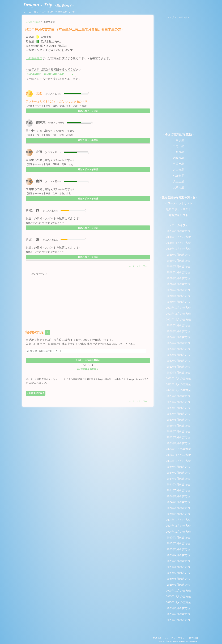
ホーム (28, 12)
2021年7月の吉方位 (178, 290)
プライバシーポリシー (176, 638)
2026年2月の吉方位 (178, 614)
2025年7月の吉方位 (178, 573)
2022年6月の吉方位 (178, 355)
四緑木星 (178, 158)
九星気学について (65, 12)
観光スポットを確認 (88, 111)
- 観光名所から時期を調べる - (179, 197)
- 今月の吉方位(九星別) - (178, 134)
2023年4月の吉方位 (178, 414)
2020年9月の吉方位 (178, 231)
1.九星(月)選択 (33, 22)
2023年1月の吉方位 (178, 396)
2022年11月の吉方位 (178, 384)
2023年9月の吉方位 (178, 443)
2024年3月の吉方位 (178, 479)
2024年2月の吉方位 (178, 473)
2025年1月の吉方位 (178, 538)
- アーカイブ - (179, 225)
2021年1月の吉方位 (178, 255)
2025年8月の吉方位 (178, 579)
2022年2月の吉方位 (178, 331)
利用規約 (157, 638)
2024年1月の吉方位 (178, 467)
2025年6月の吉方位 (178, 567)
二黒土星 (178, 146)
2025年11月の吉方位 (178, 596)
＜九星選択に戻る (36, 393)
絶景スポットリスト (178, 209)
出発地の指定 (38, 333)
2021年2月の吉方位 (178, 261)
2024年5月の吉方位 (178, 490)
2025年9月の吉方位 (178, 585)
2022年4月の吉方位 (178, 343)
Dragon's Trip (49, 5)
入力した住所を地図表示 (88, 360)
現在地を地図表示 (88, 369)
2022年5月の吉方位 (178, 349)
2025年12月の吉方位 (178, 602)
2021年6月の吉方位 (178, 284)
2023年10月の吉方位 (178, 449)
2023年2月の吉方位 (178, 402)
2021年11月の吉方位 (178, 314)
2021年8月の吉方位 (178, 296)
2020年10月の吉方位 (178, 237)
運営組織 (194, 638)
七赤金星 (178, 176)
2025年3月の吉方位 (178, 549)
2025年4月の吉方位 (178, 555)
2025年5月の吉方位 (178, 561)
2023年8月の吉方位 (178, 437)
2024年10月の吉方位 (178, 520)
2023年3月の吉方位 (178, 408)
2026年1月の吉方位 (178, 608)
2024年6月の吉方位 (178, 496)
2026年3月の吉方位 (178, 620)
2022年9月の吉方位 (178, 373)
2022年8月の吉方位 (178, 367)
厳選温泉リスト (178, 215)
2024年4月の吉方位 (178, 484)
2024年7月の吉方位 (178, 502)
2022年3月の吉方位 (178, 337)
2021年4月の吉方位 (178, 272)
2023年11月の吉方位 (178, 455)
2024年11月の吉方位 (178, 526)
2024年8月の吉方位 (178, 508)
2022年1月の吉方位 (178, 325)
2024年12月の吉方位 (178, 532)
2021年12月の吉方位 (178, 319)
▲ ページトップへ (138, 266)
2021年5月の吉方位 (178, 278)
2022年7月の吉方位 (178, 361)
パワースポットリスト (178, 203)
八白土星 (178, 182)
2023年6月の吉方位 (178, 426)
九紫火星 (178, 187)
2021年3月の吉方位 (178, 266)
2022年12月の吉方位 (178, 390)
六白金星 (178, 170)
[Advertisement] (88, 300)
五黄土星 (178, 164)
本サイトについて (43, 12)
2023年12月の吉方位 (178, 461)
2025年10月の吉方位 (178, 591)
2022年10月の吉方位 (178, 378)
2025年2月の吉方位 (178, 543)
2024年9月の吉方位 (178, 514)
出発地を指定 (34, 58)
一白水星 (178, 140)
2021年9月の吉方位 (178, 302)
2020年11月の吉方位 (178, 243)
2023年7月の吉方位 (178, 431)
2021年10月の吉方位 (178, 308)
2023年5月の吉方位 (178, 420)
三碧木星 (178, 152)
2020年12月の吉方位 (178, 249)
